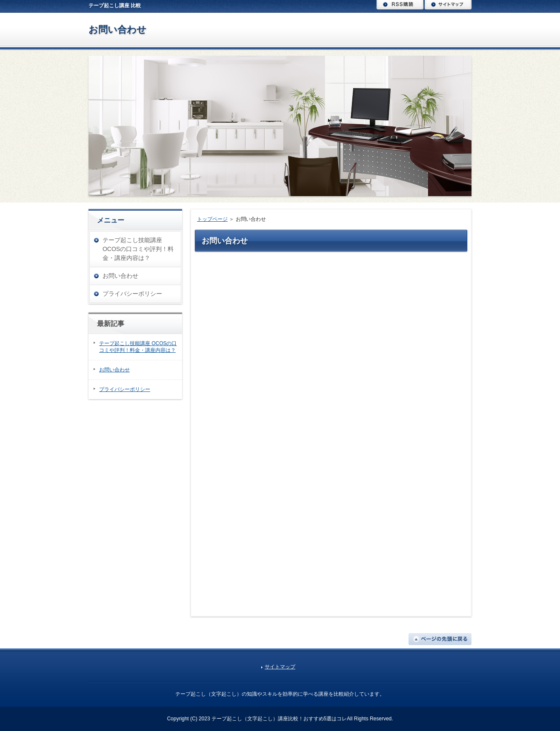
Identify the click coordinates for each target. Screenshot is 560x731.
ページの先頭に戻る (440, 639)
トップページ (212, 219)
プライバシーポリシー (132, 294)
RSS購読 (400, 5)
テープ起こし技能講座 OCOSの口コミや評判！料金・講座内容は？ (138, 249)
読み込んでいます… (333, 431)
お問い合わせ (117, 30)
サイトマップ (448, 5)
